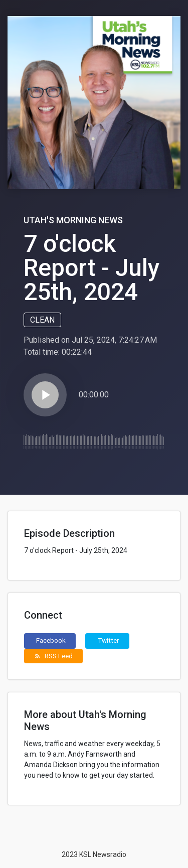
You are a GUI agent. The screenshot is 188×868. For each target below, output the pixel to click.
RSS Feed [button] (53, 656)
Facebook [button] (51, 640)
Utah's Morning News (73, 220)
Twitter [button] (109, 640)
